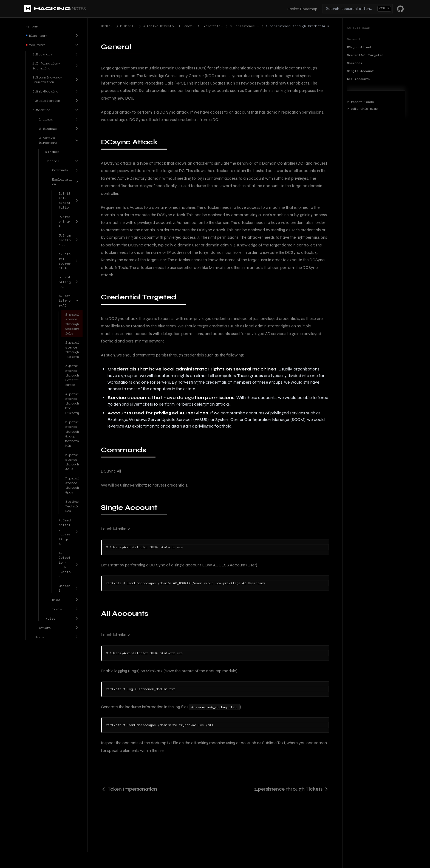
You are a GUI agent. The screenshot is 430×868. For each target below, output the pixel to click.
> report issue (360, 102)
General (354, 39)
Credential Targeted (365, 55)
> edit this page (362, 109)
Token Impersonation (129, 789)
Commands (355, 63)
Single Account (360, 71)
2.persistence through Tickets (292, 789)
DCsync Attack (359, 47)
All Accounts (358, 79)
